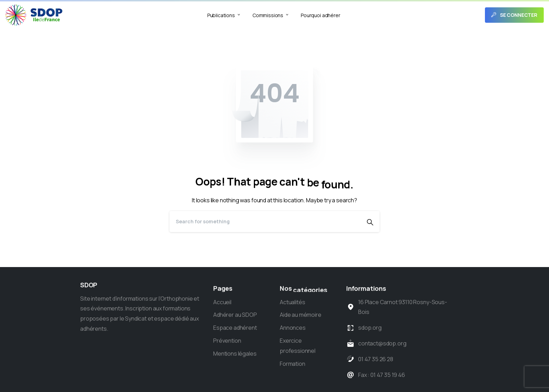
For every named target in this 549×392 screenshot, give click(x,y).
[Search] (265, 222)
